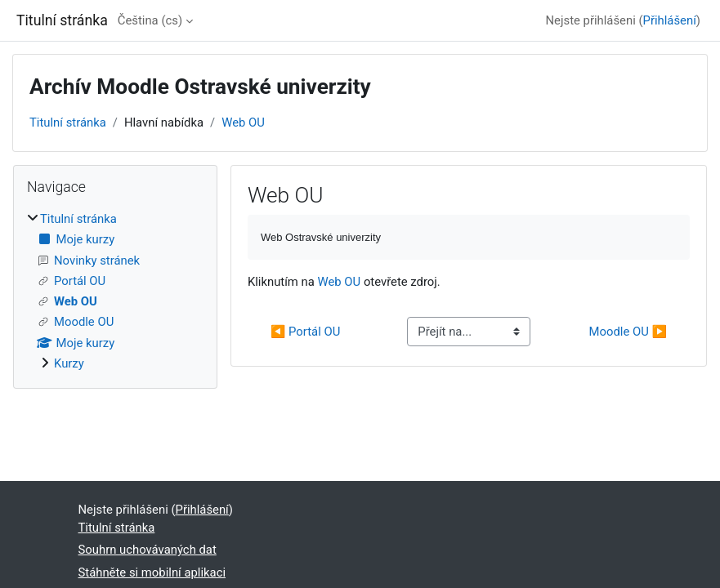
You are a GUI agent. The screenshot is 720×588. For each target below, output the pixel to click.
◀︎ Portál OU (305, 332)
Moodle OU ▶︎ (628, 332)
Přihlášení (670, 20)
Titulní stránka (68, 122)
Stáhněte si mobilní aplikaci (152, 572)
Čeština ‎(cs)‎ (150, 20)
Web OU (243, 122)
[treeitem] (115, 291)
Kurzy (69, 363)
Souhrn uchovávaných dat (148, 550)
